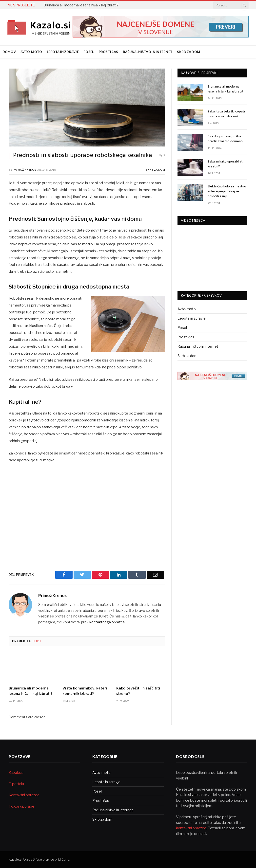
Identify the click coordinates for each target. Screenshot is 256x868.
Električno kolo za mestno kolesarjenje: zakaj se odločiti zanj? (227, 192)
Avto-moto (31, 52)
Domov (9, 52)
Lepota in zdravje (63, 52)
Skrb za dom (188, 52)
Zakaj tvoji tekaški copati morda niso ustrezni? (226, 114)
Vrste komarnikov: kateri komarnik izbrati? (85, 691)
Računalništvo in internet (148, 52)
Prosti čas (108, 52)
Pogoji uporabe (21, 806)
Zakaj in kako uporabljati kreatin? (226, 164)
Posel (89, 52)
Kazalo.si (16, 773)
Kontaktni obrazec (24, 795)
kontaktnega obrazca (107, 622)
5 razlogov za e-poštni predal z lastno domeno (225, 139)
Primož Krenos (25, 170)
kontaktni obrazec (191, 828)
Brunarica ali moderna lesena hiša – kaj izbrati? (81, 5)
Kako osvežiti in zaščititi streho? (138, 691)
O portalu (16, 784)
